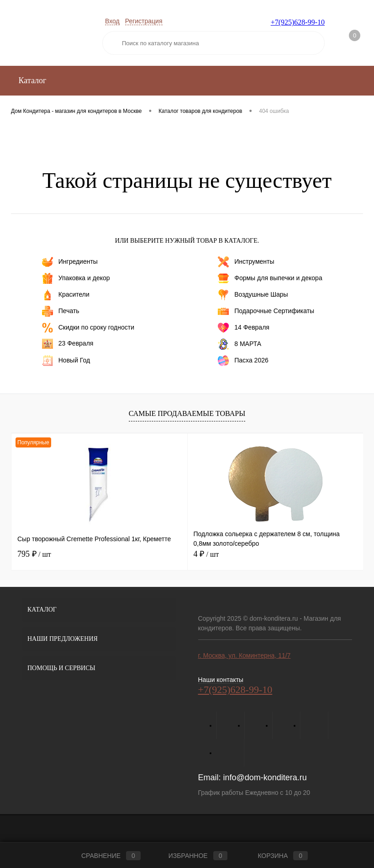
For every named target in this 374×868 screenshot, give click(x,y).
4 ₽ (206, 554)
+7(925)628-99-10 (298, 22)
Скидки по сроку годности (88, 328)
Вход (112, 21)
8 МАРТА (240, 344)
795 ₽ (34, 554)
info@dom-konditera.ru (265, 777)
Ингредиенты (70, 262)
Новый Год (66, 361)
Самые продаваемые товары (187, 413)
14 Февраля (244, 328)
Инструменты (246, 262)
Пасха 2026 (243, 361)
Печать (61, 311)
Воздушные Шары (253, 295)
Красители (66, 295)
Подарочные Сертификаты (266, 311)
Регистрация (144, 21)
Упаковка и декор (76, 278)
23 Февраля (68, 344)
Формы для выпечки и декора (270, 278)
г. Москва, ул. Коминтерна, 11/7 (245, 655)
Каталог (31, 80)
